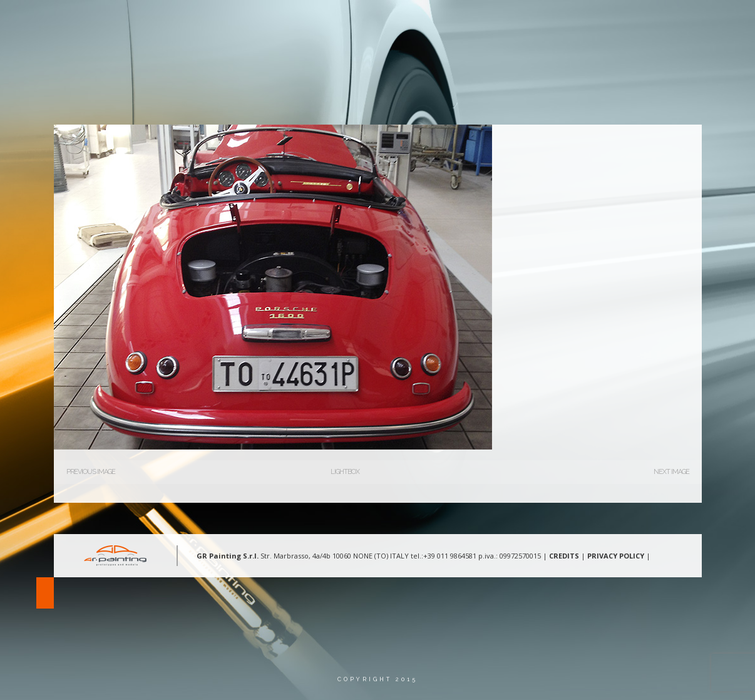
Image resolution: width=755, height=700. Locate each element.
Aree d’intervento (451, 22)
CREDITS (564, 556)
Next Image (671, 472)
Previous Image (91, 472)
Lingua (654, 22)
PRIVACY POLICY (616, 556)
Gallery (532, 22)
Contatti (593, 22)
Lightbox (345, 472)
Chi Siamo (367, 22)
